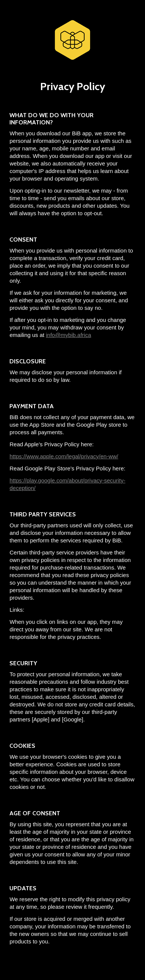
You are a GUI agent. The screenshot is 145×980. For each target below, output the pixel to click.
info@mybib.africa (68, 335)
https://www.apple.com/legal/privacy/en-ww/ (64, 456)
